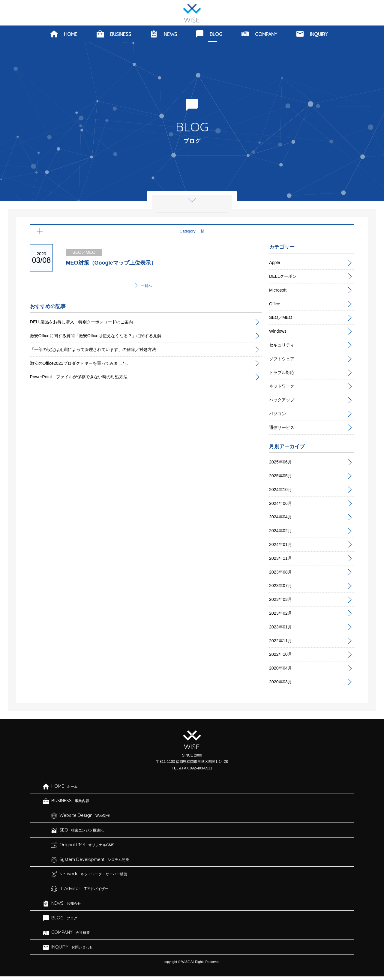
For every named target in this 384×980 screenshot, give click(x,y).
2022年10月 (282, 654)
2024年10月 (282, 489)
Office (275, 304)
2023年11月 (282, 558)
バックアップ (283, 400)
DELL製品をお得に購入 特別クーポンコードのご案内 (89, 323)
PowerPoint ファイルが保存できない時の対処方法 (85, 378)
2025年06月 (282, 462)
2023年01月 (282, 627)
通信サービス (283, 427)
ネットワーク (283, 386)
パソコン (279, 414)
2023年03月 (282, 599)
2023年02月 (282, 613)
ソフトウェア (283, 359)
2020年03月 (282, 682)
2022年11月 (282, 641)
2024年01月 (282, 544)
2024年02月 (282, 530)
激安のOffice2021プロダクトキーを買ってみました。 (87, 364)
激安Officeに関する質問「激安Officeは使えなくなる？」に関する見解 (105, 336)
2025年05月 (282, 476)
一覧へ (147, 286)
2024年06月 (282, 503)
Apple (275, 262)
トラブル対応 (283, 372)
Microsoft (279, 290)
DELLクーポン (285, 276)
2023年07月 (282, 585)
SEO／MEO (282, 317)
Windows (279, 331)
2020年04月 (282, 668)
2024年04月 (282, 517)
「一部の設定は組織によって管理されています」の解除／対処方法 (102, 350)
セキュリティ (283, 345)
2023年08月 (282, 572)
